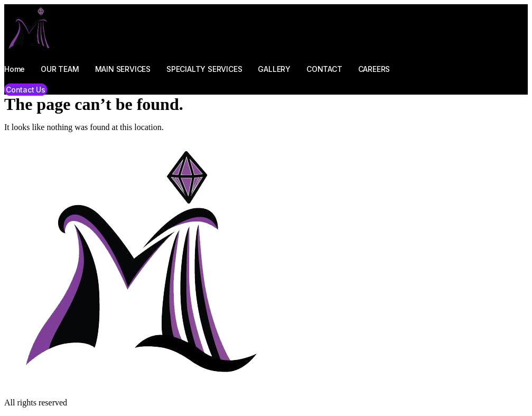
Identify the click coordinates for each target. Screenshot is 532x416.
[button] (26, 90)
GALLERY (274, 69)
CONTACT (324, 69)
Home (15, 69)
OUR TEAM (60, 69)
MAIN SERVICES (123, 69)
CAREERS (374, 69)
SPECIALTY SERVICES (204, 69)
